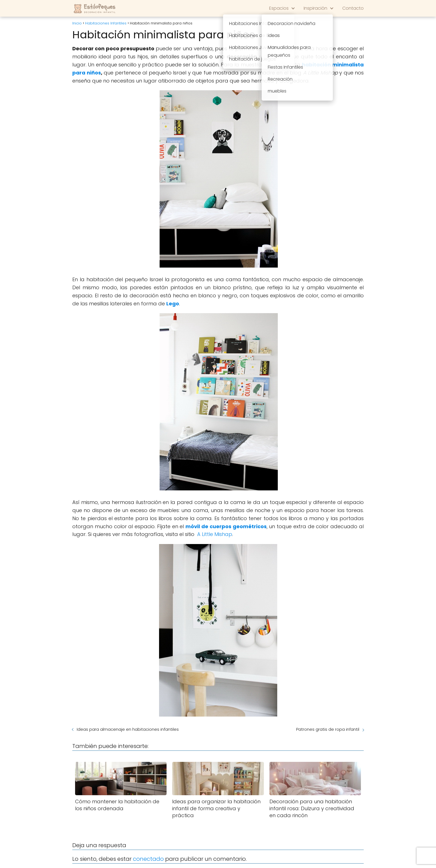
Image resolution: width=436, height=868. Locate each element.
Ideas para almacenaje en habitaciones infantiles (128, 729)
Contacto (353, 8)
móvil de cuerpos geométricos (226, 526)
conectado (148, 859)
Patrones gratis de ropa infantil (328, 729)
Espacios (279, 8)
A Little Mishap (215, 534)
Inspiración (315, 8)
